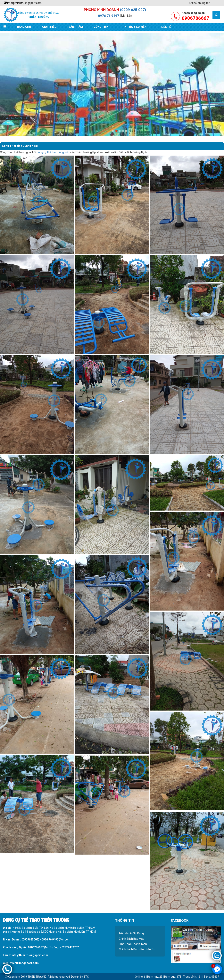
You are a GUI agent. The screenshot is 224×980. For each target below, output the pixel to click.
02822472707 (70, 947)
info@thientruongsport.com (23, 3)
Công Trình (102, 27)
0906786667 (36, 947)
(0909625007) (30, 939)
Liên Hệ (166, 27)
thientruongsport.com (24, 963)
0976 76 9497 (109, 16)
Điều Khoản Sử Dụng (131, 933)
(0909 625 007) (133, 10)
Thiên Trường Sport (15, 118)
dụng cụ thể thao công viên (53, 152)
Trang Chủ (23, 27)
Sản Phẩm (76, 27)
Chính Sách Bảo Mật (131, 939)
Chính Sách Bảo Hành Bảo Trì (137, 949)
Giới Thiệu (49, 27)
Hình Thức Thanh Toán (133, 944)
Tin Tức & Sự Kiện (134, 27)
